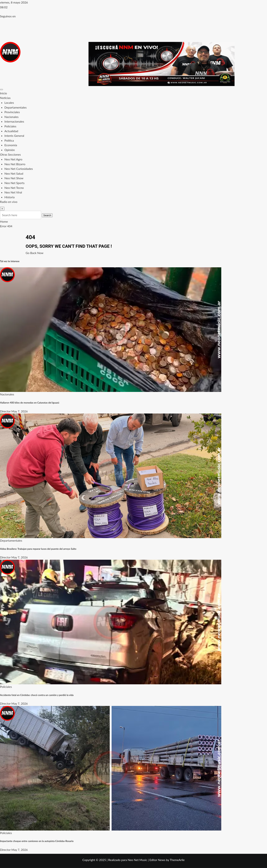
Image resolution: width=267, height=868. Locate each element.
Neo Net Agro (13, 159)
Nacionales (12, 117)
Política (9, 140)
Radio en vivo (9, 202)
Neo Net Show (14, 178)
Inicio (4, 93)
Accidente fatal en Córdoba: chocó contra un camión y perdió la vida (37, 695)
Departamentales (15, 107)
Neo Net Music (137, 860)
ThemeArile (177, 860)
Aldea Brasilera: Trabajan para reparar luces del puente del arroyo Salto (38, 549)
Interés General (14, 136)
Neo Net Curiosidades (19, 169)
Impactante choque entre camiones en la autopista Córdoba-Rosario (37, 841)
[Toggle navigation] (1, 90)
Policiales (10, 126)
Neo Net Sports (14, 183)
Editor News (157, 860)
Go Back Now (34, 253)
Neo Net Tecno (14, 188)
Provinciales (12, 112)
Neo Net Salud (14, 173)
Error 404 (6, 226)
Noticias (5, 98)
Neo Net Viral (13, 192)
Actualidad (11, 131)
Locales (9, 103)
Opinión (10, 150)
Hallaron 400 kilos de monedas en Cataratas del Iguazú (30, 403)
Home (4, 221)
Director (5, 411)
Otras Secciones (10, 154)
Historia (9, 197)
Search (47, 215)
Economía (11, 145)
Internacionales (14, 121)
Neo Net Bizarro (15, 164)
